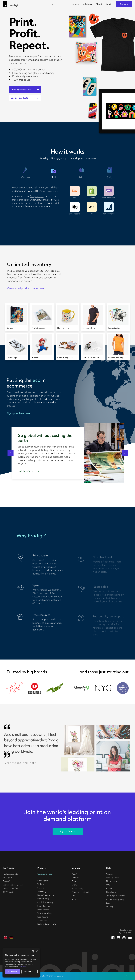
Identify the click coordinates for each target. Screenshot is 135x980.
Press (74, 896)
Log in (109, 4)
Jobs (74, 899)
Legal (109, 903)
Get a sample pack (45, 874)
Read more (23, 967)
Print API (7, 881)
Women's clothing (45, 913)
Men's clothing (43, 910)
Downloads (111, 892)
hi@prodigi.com (125, 933)
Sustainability (77, 888)
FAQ (108, 885)
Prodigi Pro (8, 878)
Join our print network (115, 896)
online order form (34, 203)
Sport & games (44, 906)
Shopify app (37, 196)
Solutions (87, 4)
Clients (75, 885)
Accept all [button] (13, 972)
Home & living (43, 899)
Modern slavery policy (115, 899)
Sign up (124, 4)
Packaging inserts (10, 874)
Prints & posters (44, 881)
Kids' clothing (43, 917)
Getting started (113, 878)
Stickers (41, 888)
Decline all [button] (30, 972)
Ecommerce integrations (13, 885)
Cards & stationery (45, 902)
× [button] (37, 951)
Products (74, 4)
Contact (75, 878)
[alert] (21, 963)
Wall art (41, 884)
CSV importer (9, 892)
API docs (110, 888)
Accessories (42, 921)
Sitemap (110, 907)
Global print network (80, 892)
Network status (113, 881)
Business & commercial (47, 924)
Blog (74, 881)
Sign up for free (67, 831)
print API (47, 200)
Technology (42, 891)
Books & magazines (46, 895)
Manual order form (11, 888)
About (99, 4)
